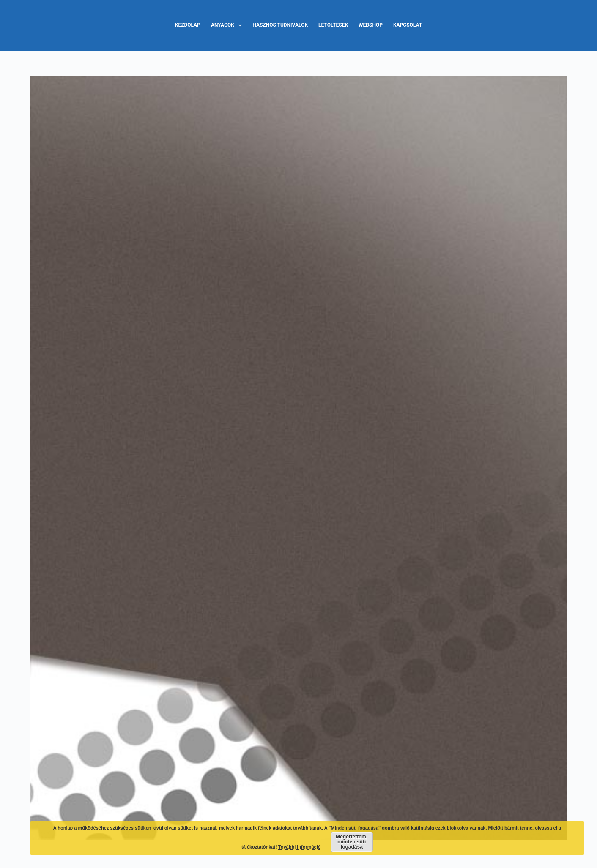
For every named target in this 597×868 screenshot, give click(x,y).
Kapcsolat (408, 25)
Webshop (371, 25)
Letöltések (333, 25)
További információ (300, 847)
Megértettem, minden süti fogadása (352, 842)
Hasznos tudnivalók (280, 25)
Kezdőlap (188, 25)
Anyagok (228, 25)
